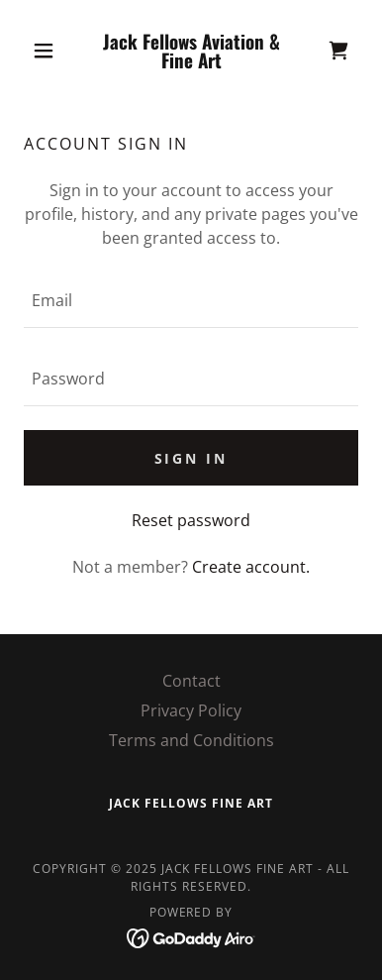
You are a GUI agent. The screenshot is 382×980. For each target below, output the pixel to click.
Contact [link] (191, 681)
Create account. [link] (251, 567)
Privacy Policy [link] (191, 710)
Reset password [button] (191, 520)
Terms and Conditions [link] (191, 740)
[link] (191, 51)
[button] (49, 51)
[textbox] (191, 301)
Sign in (191, 458)
